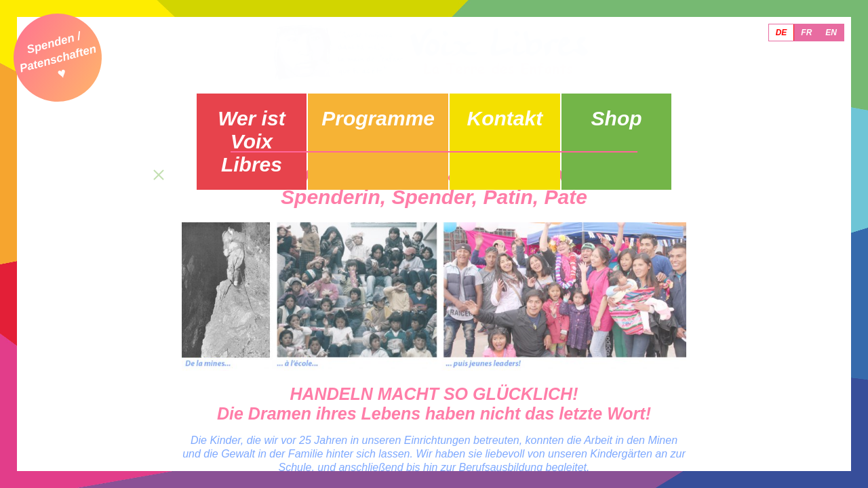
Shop (601, 106)
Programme (378, 106)
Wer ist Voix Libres (267, 112)
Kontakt (490, 106)
